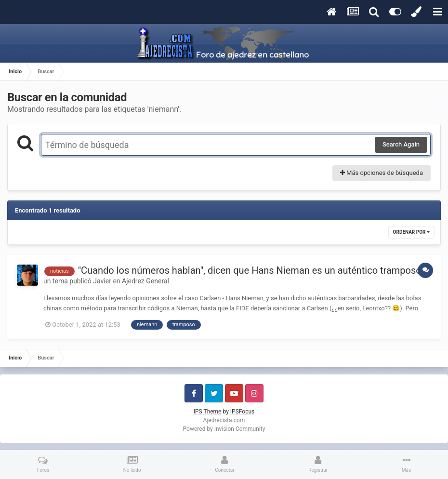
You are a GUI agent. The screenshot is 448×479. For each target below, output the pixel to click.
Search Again (401, 144)
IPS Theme (208, 412)
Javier (102, 281)
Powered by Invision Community (224, 429)
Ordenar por (411, 232)
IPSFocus (242, 412)
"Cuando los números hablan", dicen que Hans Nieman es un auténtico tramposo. (251, 270)
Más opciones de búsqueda (382, 173)
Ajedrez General (145, 281)
